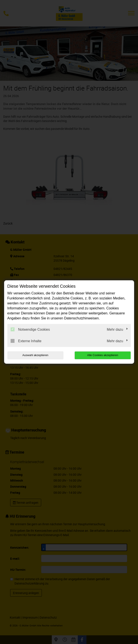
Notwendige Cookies (30, 329)
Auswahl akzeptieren (35, 355)
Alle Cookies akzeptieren (103, 355)
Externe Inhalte (26, 341)
